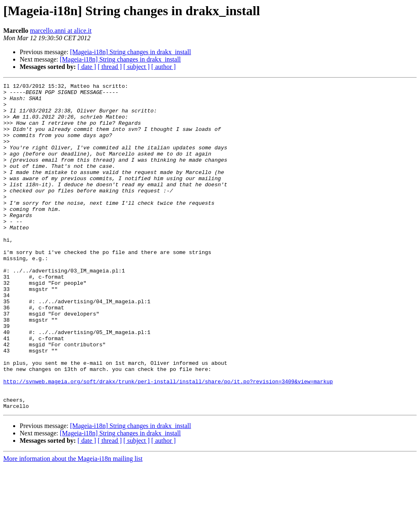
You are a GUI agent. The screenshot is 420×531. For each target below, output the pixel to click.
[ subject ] (137, 67)
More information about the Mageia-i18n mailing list (73, 524)
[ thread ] (110, 67)
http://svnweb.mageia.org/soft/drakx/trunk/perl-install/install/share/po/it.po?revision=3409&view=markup (168, 442)
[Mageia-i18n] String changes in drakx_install (131, 52)
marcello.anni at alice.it (61, 31)
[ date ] (87, 67)
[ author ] (164, 67)
